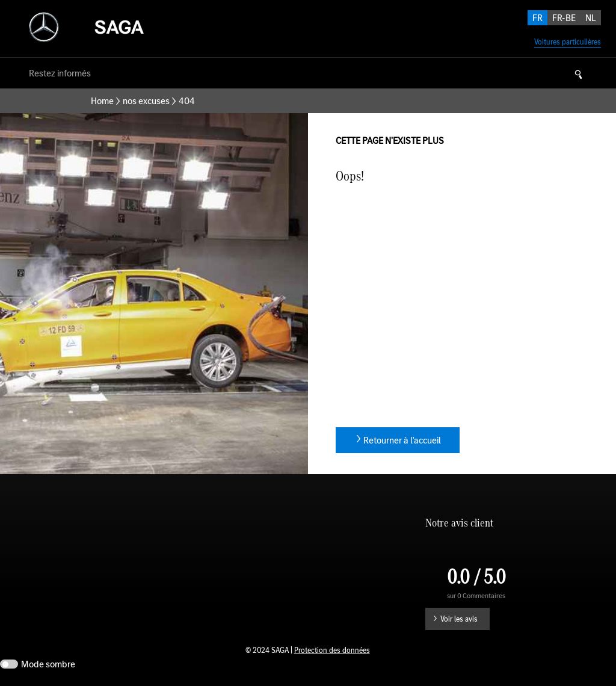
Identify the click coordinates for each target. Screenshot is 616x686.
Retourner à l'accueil (402, 440)
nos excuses (146, 101)
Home (102, 101)
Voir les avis (459, 619)
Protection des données (332, 650)
